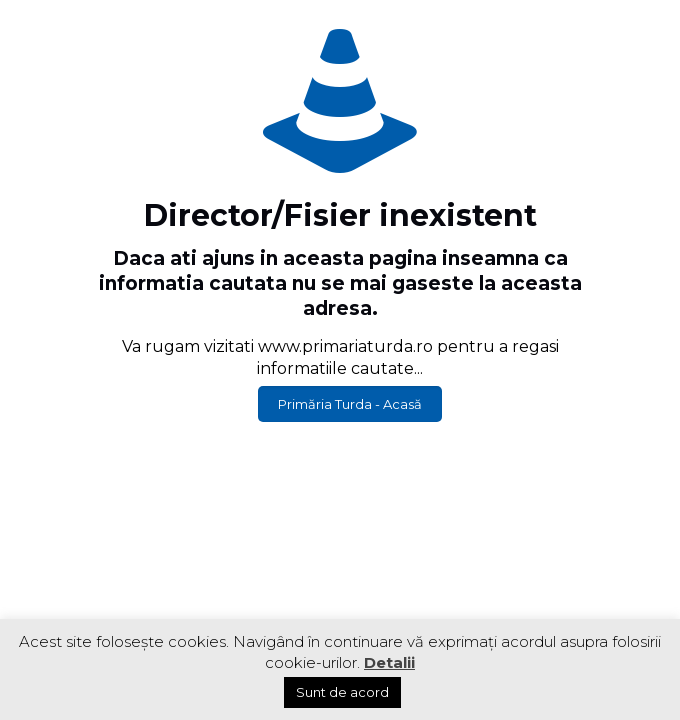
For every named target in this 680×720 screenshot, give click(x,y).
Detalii (389, 662)
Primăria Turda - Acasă (350, 404)
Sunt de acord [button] (342, 692)
